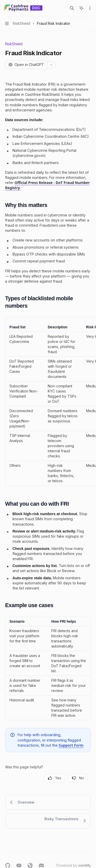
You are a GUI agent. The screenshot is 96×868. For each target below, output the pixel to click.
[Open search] (72, 8)
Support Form (71, 745)
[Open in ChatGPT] (26, 65)
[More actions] (89, 8)
